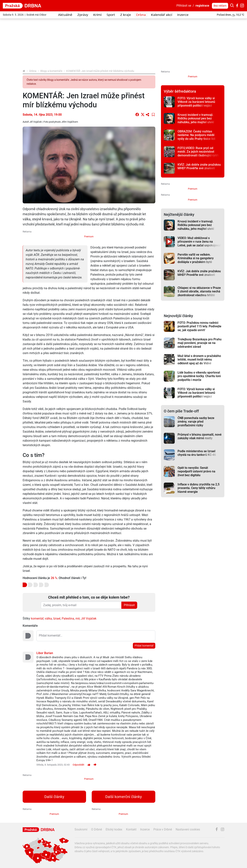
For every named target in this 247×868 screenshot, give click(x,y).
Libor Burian (45, 653)
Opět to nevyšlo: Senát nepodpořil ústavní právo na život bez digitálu (196, 471)
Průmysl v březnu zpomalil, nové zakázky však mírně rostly (200, 436)
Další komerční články (123, 797)
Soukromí (81, 829)
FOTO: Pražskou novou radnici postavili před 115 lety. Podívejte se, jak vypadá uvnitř (199, 326)
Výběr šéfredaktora (180, 91)
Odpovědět (78, 765)
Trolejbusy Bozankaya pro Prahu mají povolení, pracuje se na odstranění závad (200, 343)
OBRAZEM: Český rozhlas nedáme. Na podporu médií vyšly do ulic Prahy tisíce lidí (196, 135)
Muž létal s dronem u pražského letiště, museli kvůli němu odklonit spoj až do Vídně (199, 360)
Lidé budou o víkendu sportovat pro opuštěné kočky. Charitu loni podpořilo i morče (199, 376)
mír (78, 619)
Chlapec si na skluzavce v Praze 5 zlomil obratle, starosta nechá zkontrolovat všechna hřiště (199, 291)
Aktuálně (65, 15)
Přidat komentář (144, 646)
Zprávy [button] (83, 15)
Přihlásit (129, 605)
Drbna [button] (141, 15)
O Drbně (97, 829)
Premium (89, 237)
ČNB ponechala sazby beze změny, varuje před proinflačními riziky (196, 422)
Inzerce (183, 15)
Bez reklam (220, 6)
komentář (37, 619)
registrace (202, 6)
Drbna (33, 71)
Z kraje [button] (126, 15)
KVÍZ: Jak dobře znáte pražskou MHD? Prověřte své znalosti (199, 166)
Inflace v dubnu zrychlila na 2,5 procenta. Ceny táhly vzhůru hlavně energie (199, 488)
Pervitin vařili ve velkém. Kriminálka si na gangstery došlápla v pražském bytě (196, 258)
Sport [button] (111, 15)
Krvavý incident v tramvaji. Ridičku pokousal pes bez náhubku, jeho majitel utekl (196, 118)
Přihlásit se (184, 6)
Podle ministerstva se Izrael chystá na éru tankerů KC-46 (197, 453)
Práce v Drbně (163, 829)
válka (48, 619)
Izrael (57, 619)
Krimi (97, 15)
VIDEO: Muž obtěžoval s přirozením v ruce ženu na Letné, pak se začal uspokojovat (199, 242)
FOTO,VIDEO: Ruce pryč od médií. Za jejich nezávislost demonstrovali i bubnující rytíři (198, 152)
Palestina (68, 619)
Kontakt (131, 829)
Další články (54, 797)
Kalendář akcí (162, 15)
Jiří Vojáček (89, 619)
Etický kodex (114, 829)
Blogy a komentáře (51, 71)
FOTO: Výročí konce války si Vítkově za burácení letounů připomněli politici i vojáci (196, 102)
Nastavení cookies (188, 829)
